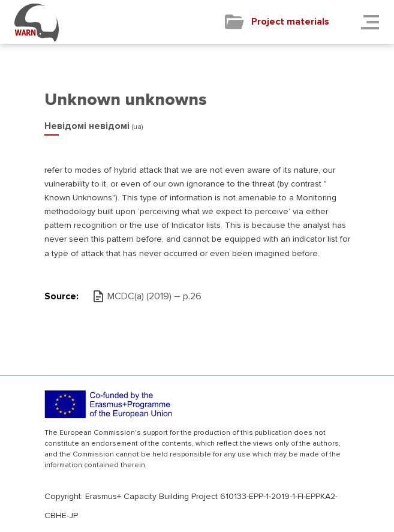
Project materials (290, 22)
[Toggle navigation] (374, 22)
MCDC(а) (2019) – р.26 (154, 296)
